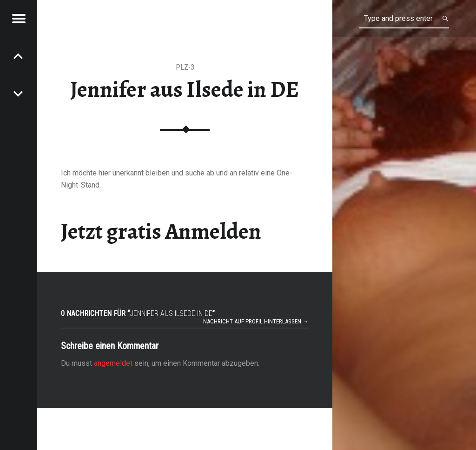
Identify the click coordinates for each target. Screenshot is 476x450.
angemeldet (113, 363)
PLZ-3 (185, 67)
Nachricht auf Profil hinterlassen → (256, 321)
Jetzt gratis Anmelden (161, 231)
